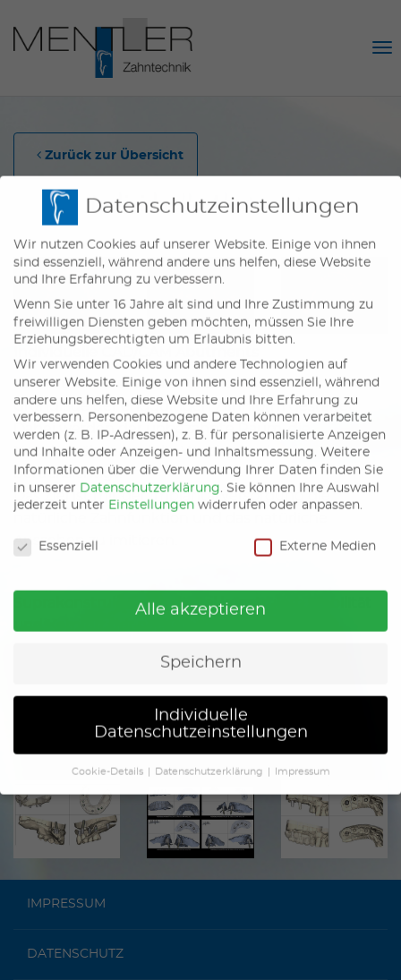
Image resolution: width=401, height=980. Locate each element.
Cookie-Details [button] (107, 759)
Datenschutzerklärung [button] (209, 759)
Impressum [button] (303, 759)
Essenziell (56, 534)
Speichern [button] (201, 650)
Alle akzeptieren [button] (200, 597)
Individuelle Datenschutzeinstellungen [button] (201, 712)
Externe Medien (315, 534)
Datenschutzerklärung (150, 475)
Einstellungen (151, 492)
